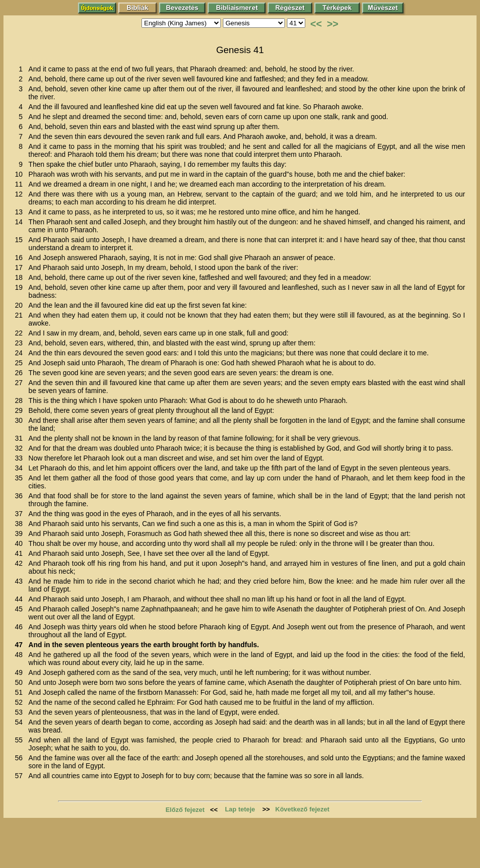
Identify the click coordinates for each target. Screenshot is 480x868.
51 (21, 692)
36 (21, 496)
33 (21, 458)
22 (21, 333)
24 (21, 353)
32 (21, 448)
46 (21, 627)
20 (21, 305)
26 (21, 373)
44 (21, 599)
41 (21, 553)
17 (21, 267)
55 (21, 740)
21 (21, 315)
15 (21, 240)
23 (21, 343)
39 (21, 534)
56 (21, 758)
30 (21, 420)
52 (21, 702)
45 (21, 609)
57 (21, 776)
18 (21, 277)
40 (21, 543)
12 (21, 194)
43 (21, 581)
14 (21, 222)
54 (21, 722)
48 (21, 655)
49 (21, 672)
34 (21, 468)
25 (21, 363)
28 (21, 401)
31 (21, 438)
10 (21, 174)
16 (21, 258)
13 (21, 212)
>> (332, 24)
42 (21, 563)
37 (21, 514)
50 (21, 682)
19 (21, 287)
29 (21, 410)
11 (21, 184)
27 (21, 383)
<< (316, 24)
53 (21, 712)
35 (21, 478)
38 (21, 524)
